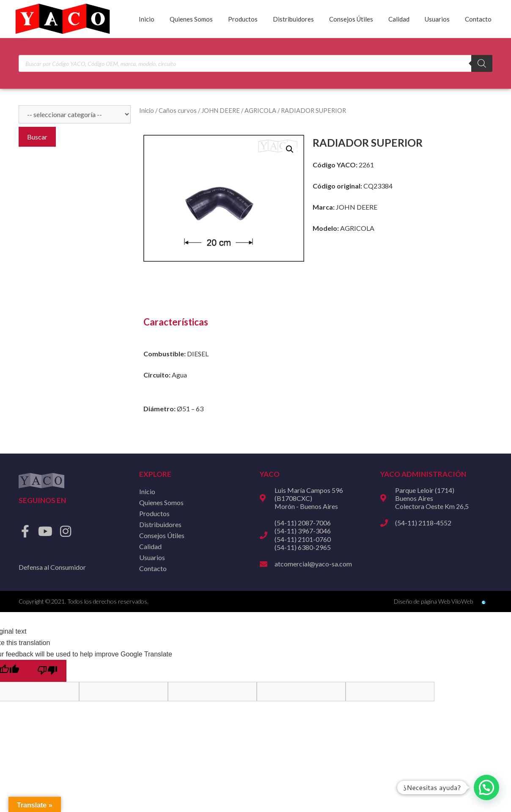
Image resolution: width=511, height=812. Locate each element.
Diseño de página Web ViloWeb (433, 601)
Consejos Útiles (351, 19)
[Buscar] (482, 63)
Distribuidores (293, 19)
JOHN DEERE (221, 110)
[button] (290, 149)
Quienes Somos (191, 19)
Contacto (478, 19)
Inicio (147, 19)
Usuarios (437, 19)
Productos (243, 19)
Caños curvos (178, 110)
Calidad (399, 19)
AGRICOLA (260, 110)
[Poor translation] (47, 671)
